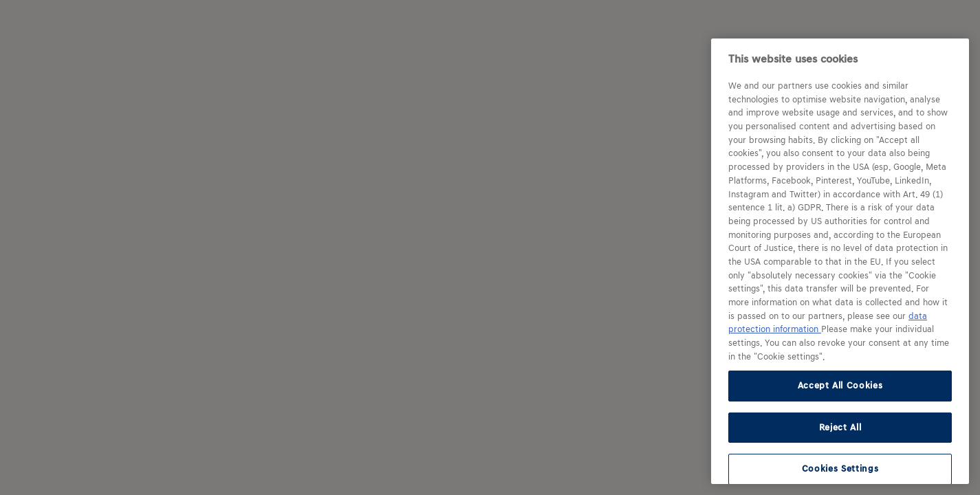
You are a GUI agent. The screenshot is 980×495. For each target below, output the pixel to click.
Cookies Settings (840, 469)
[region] (840, 261)
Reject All (840, 427)
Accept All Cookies (840, 385)
